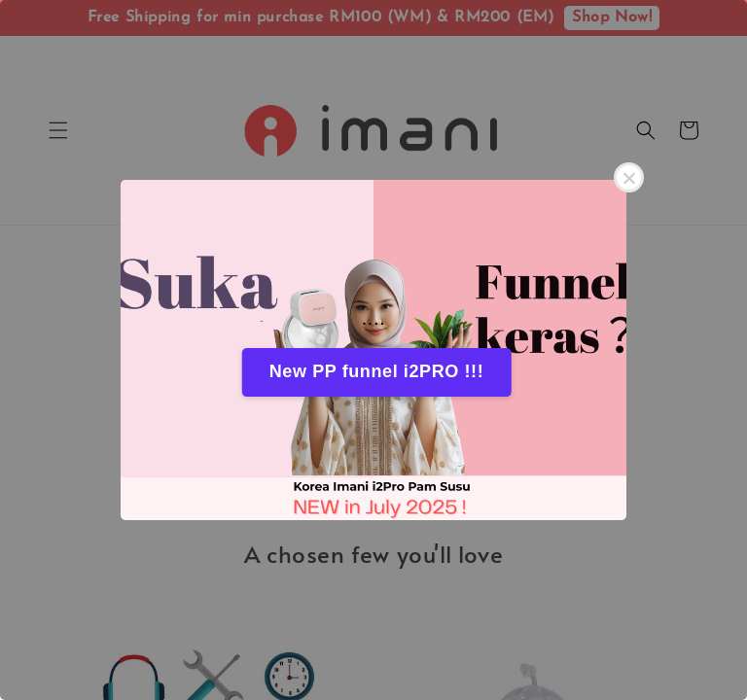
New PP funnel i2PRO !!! (377, 371)
